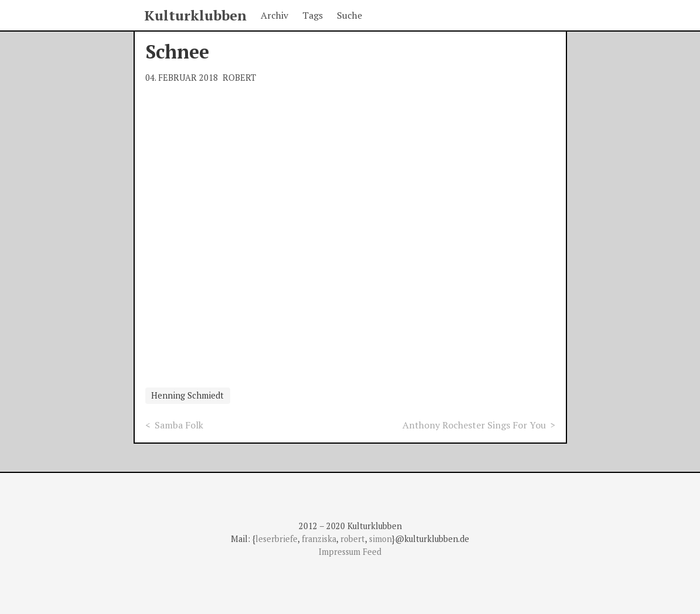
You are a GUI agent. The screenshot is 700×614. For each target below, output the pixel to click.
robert (353, 539)
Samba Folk (179, 425)
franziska (319, 539)
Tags (313, 15)
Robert (239, 78)
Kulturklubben (195, 15)
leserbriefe (276, 539)
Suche (349, 15)
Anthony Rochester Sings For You (474, 425)
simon (380, 539)
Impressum (341, 552)
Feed (372, 552)
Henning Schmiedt (187, 395)
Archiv (274, 15)
